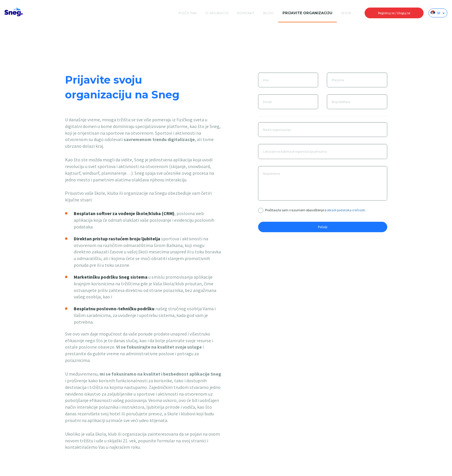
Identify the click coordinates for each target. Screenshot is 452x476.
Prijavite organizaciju (307, 13)
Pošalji (323, 227)
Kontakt (246, 13)
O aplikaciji (217, 13)
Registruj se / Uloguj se (394, 13)
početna (188, 13)
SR (438, 13)
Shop (346, 13)
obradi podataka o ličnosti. (346, 210)
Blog (268, 13)
